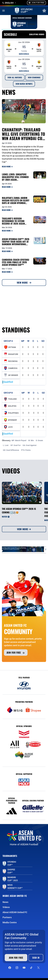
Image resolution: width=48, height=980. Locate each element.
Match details (24, 54)
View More (24, 283)
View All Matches (15, 77)
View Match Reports (24, 84)
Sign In (36, 958)
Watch (6, 517)
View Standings (34, 77)
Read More (7, 167)
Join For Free (36, 3)
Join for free (16, 653)
